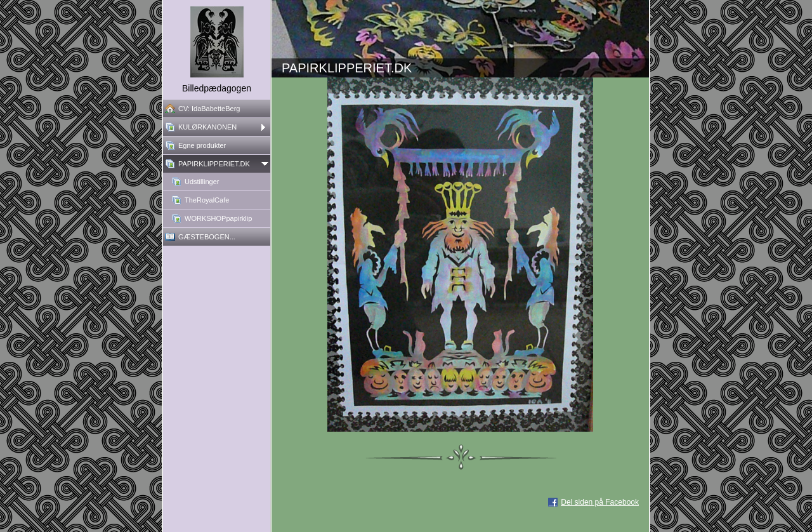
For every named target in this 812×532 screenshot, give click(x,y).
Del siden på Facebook (600, 502)
